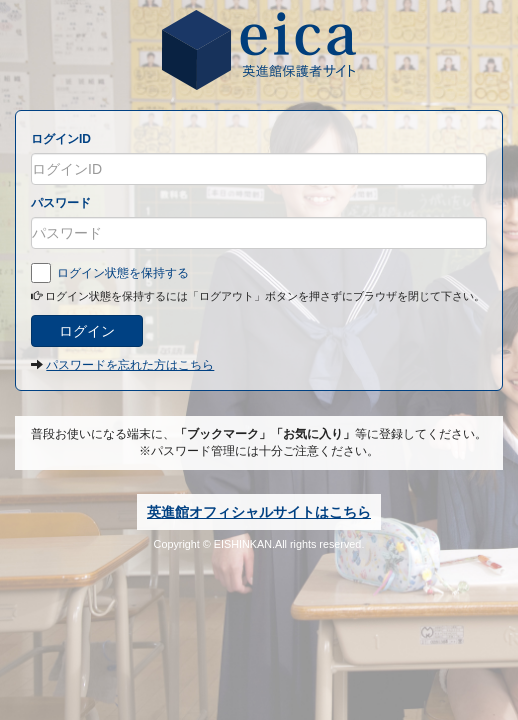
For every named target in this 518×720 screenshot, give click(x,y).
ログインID (61, 139)
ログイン (87, 331)
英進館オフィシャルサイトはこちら (259, 512)
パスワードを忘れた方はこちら (130, 365)
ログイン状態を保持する (110, 273)
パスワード (61, 203)
